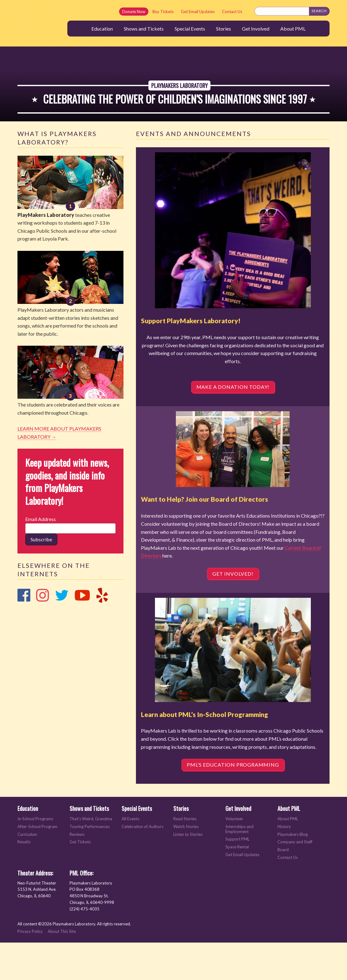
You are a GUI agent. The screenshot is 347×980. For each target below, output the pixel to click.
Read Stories (185, 856)
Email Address (41, 556)
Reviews (77, 872)
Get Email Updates (198, 12)
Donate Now (134, 12)
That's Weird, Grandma (91, 856)
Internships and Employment (239, 867)
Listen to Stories (188, 872)
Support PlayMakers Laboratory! (191, 358)
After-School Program (37, 864)
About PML (293, 29)
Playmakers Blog (293, 872)
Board (283, 887)
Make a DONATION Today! (233, 424)
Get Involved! (233, 611)
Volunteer (234, 856)
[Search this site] (282, 11)
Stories (224, 29)
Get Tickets (80, 879)
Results (24, 879)
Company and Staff (295, 879)
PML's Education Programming (233, 802)
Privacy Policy (30, 969)
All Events (130, 856)
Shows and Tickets (144, 29)
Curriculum (27, 872)
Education (102, 29)
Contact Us (232, 12)
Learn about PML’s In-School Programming (205, 751)
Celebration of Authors (142, 864)
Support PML (237, 877)
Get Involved (256, 29)
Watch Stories (186, 864)
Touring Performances (90, 864)
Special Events (190, 29)
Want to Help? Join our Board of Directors (205, 536)
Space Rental (237, 884)
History (284, 864)
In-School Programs (35, 856)
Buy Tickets (163, 12)
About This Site (62, 969)
